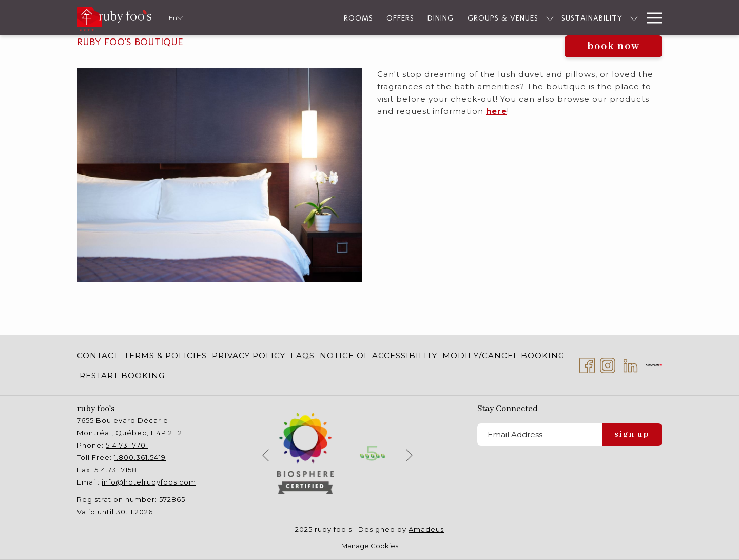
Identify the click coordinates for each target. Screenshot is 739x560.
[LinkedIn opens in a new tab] (630, 364)
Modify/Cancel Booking (503, 355)
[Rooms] (311, 18)
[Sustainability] (544, 18)
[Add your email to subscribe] (540, 435)
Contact (98, 355)
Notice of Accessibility (378, 355)
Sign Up (632, 435)
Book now (614, 46)
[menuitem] (99, 355)
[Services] (615, 18)
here (497, 111)
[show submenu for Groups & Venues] (502, 18)
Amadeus (426, 529)
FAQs (303, 355)
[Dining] (393, 18)
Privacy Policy (249, 355)
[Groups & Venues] (455, 18)
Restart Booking (122, 375)
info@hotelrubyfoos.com (149, 482)
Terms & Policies (166, 355)
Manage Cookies (370, 546)
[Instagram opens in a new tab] (608, 364)
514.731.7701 (127, 445)
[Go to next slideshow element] (409, 455)
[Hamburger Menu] (650, 18)
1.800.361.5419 (140, 457)
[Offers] (353, 18)
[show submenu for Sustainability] (586, 18)
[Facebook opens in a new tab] (587, 364)
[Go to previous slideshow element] (266, 455)
